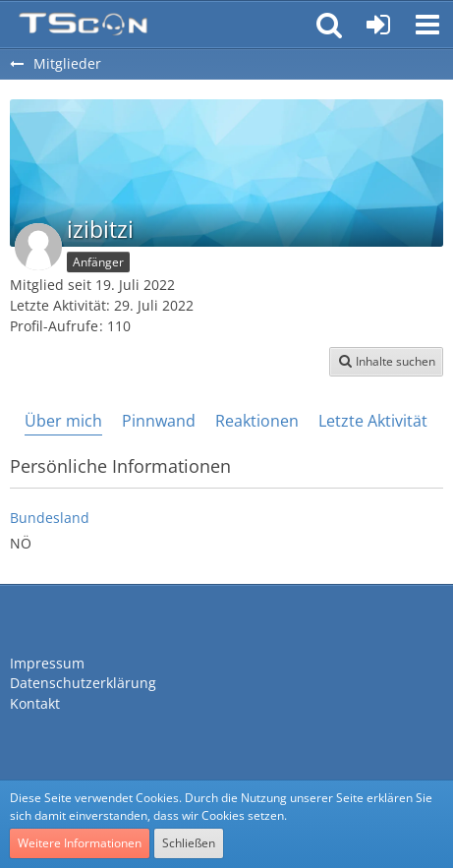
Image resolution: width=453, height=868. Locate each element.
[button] (427, 25)
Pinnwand (159, 421)
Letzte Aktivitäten (382, 421)
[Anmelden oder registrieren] (378, 25)
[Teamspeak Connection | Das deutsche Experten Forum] (83, 25)
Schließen (189, 843)
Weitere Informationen (80, 843)
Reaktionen (257, 421)
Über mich (63, 421)
